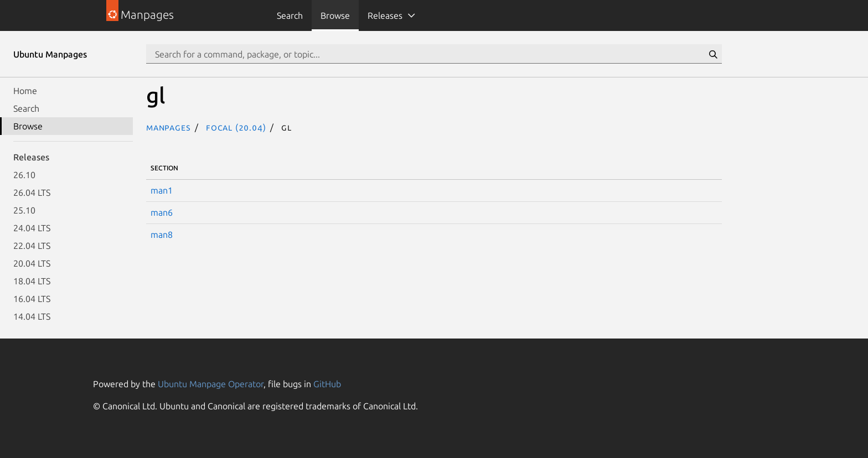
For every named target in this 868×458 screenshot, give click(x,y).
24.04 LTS (32, 228)
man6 (162, 212)
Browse (335, 15)
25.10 (24, 210)
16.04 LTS (32, 299)
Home (25, 91)
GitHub (327, 384)
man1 (162, 190)
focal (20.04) (236, 127)
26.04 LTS (32, 192)
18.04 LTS (32, 281)
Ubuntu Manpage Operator (211, 384)
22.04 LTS (32, 246)
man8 (162, 235)
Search (290, 15)
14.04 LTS (32, 316)
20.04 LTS (32, 263)
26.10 (24, 175)
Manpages (168, 127)
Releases (385, 15)
